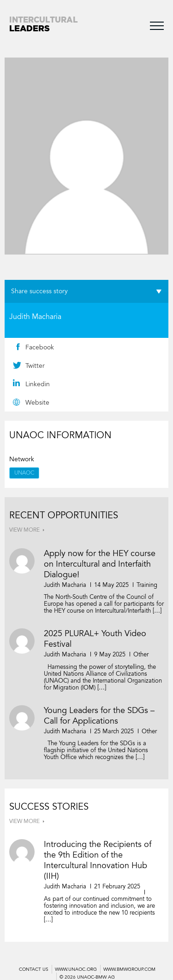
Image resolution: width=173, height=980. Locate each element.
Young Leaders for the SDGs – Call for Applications (99, 716)
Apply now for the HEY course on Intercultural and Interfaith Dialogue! (100, 564)
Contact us (34, 969)
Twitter (35, 366)
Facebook (40, 347)
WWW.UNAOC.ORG (76, 969)
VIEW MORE (24, 530)
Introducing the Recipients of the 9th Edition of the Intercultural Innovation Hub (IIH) (98, 860)
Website (37, 403)
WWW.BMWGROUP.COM (129, 969)
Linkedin (38, 384)
